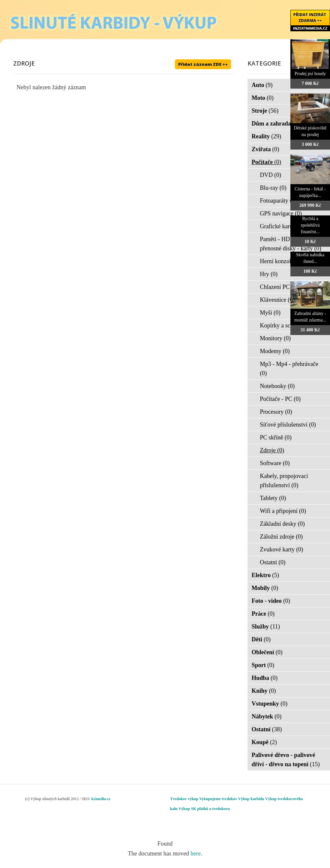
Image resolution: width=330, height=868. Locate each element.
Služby (266, 627)
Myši (270, 313)
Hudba (265, 678)
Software (275, 463)
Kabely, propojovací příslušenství (284, 481)
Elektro (265, 575)
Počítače (266, 162)
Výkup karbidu (251, 799)
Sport (263, 665)
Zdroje (272, 450)
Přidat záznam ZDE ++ (203, 64)
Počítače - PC (280, 399)
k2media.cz (101, 799)
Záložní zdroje (281, 537)
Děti (261, 639)
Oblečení (267, 652)
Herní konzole (281, 261)
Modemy (275, 351)
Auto (262, 85)
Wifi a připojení (283, 511)
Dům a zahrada (276, 124)
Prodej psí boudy (310, 74)
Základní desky (282, 524)
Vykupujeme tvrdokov (218, 799)
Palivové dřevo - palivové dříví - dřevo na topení (286, 760)
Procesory (276, 412)
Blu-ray (273, 188)
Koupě (264, 742)
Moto (263, 98)
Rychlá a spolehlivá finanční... (310, 225)
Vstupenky (270, 704)
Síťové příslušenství (288, 425)
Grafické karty (281, 226)
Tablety (273, 498)
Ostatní (273, 562)
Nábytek (267, 716)
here (196, 854)
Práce (263, 614)
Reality (266, 136)
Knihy (264, 691)
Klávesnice (277, 300)
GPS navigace (281, 213)
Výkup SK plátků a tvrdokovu (204, 809)
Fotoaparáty (278, 201)
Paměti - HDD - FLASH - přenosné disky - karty (291, 244)
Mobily (265, 588)
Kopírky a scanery (286, 325)
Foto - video (271, 601)
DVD (271, 175)
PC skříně (276, 437)
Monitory (276, 338)
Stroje (265, 111)
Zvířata (266, 149)
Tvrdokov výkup (184, 799)
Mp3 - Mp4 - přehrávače (289, 369)
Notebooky (278, 386)
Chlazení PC (279, 287)
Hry (269, 274)
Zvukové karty (282, 549)
